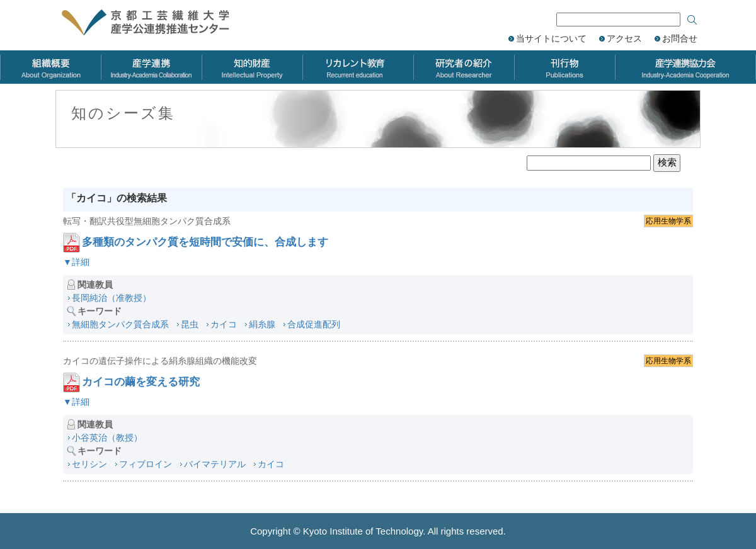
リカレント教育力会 (358, 67)
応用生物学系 (668, 221)
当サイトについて (551, 38)
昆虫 (190, 324)
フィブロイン (146, 464)
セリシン (89, 464)
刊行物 (564, 67)
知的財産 (252, 67)
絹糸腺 (262, 324)
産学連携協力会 (685, 67)
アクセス (624, 38)
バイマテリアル (215, 464)
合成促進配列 (314, 324)
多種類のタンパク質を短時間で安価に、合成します (205, 242)
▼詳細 (76, 262)
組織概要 (50, 67)
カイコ (224, 324)
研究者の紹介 (464, 67)
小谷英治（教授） (107, 438)
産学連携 (151, 67)
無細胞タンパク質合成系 (120, 324)
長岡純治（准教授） (112, 298)
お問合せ (680, 38)
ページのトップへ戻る (731, 455)
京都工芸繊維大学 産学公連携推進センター (159, 24)
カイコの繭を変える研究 (141, 382)
